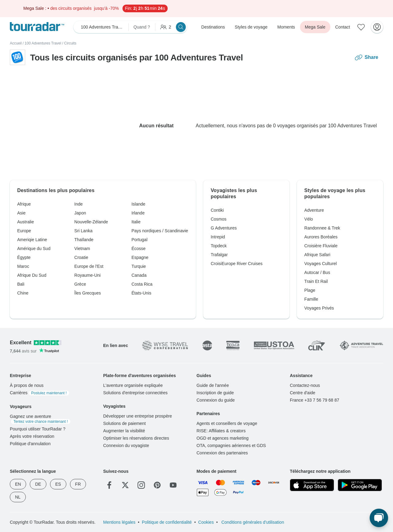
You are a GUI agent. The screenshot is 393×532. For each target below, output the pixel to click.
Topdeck (219, 246)
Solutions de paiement (125, 423)
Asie (21, 213)
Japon (80, 213)
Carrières (39, 393)
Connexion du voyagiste (126, 445)
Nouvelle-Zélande (91, 222)
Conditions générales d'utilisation (252, 522)
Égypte (24, 257)
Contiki (217, 210)
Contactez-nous (305, 385)
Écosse (138, 249)
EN (18, 484)
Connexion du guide (216, 400)
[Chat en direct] (379, 518)
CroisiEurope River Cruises (237, 264)
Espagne (140, 257)
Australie (25, 222)
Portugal (139, 240)
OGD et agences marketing (223, 438)
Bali (21, 284)
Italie (136, 222)
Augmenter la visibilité (124, 431)
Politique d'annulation (30, 444)
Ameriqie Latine (32, 240)
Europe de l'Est (89, 266)
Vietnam (82, 249)
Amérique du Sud (34, 249)
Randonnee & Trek (322, 228)
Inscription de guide (215, 393)
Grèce (80, 284)
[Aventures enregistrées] (361, 27)
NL (18, 497)
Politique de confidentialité (167, 522)
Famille (311, 299)
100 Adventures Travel (43, 43)
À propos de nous (27, 385)
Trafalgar (219, 255)
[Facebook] (109, 485)
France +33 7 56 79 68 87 (315, 400)
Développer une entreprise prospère (138, 416)
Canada (139, 275)
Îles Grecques (88, 293)
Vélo (309, 219)
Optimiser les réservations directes (136, 438)
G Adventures (224, 228)
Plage (310, 290)
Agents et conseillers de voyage (227, 423)
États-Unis (141, 293)
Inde (78, 204)
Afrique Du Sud (32, 275)
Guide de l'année (213, 385)
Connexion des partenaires (222, 453)
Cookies (206, 522)
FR (78, 484)
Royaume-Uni (88, 275)
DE (38, 484)
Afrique (24, 204)
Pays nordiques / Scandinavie (160, 231)
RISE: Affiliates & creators (221, 431)
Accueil (16, 43)
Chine (23, 293)
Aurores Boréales (321, 237)
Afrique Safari (317, 255)
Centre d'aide (303, 393)
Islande (138, 204)
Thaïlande (84, 240)
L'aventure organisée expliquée (133, 385)
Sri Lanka (83, 231)
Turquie (139, 266)
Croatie (81, 257)
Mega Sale (315, 27)
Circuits (70, 43)
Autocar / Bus (317, 272)
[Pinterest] (157, 485)
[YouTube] (173, 485)
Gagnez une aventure (40, 419)
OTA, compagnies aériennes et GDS (231, 445)
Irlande (138, 213)
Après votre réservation (32, 436)
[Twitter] (125, 485)
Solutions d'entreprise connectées (135, 393)
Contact (343, 27)
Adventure (314, 210)
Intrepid (218, 237)
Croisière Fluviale (321, 246)
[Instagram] (141, 485)
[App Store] (312, 485)
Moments (286, 27)
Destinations (213, 27)
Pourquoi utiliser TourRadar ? (38, 429)
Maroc (23, 266)
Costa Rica (142, 284)
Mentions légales (119, 522)
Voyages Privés (319, 308)
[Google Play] (360, 485)
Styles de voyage (251, 27)
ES (58, 484)
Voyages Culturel (321, 264)
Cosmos (218, 219)
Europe (24, 231)
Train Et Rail (316, 281)
